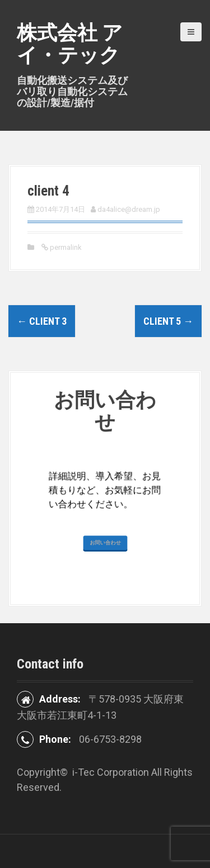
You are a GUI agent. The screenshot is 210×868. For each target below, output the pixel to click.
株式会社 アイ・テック (70, 44)
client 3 (42, 321)
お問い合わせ (105, 635)
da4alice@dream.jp (129, 209)
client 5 (168, 321)
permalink (65, 247)
